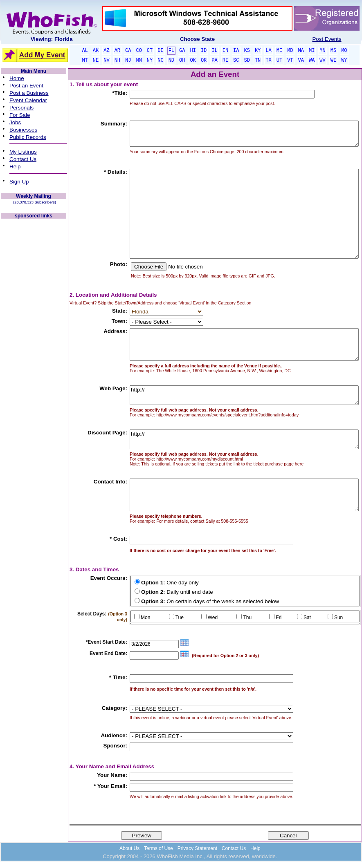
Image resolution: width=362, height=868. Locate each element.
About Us (129, 848)
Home (17, 78)
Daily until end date (177, 592)
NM (139, 60)
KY (258, 51)
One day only (170, 583)
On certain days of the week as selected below (210, 601)
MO (344, 51)
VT (290, 60)
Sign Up (19, 182)
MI (312, 51)
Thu (247, 617)
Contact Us (23, 159)
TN (258, 60)
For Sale (20, 115)
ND (171, 60)
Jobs (15, 122)
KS (247, 51)
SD (247, 60)
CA (128, 51)
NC (160, 60)
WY (344, 60)
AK (96, 51)
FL (171, 51)
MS (333, 51)
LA (268, 51)
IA (236, 51)
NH (117, 60)
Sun (338, 617)
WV (322, 60)
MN (322, 51)
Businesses (23, 130)
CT (150, 51)
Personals (21, 108)
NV (106, 60)
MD (290, 51)
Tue (180, 617)
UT (279, 60)
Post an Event (26, 86)
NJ (128, 60)
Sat (307, 617)
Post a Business (29, 93)
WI (333, 60)
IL (214, 51)
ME (279, 51)
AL (85, 51)
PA (214, 60)
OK (193, 60)
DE (160, 51)
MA (301, 51)
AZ (106, 51)
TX (268, 60)
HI (193, 51)
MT (85, 60)
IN (225, 51)
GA (182, 51)
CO (139, 51)
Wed (213, 617)
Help (15, 167)
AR (117, 51)
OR (204, 60)
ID (204, 51)
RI (225, 60)
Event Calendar (28, 100)
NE (96, 60)
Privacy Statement (197, 848)
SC (236, 60)
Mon (145, 617)
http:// (244, 395)
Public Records (28, 137)
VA (301, 60)
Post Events (327, 39)
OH (182, 60)
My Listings (23, 152)
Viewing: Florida (52, 39)
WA (312, 60)
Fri (279, 617)
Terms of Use (159, 848)
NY (150, 60)
